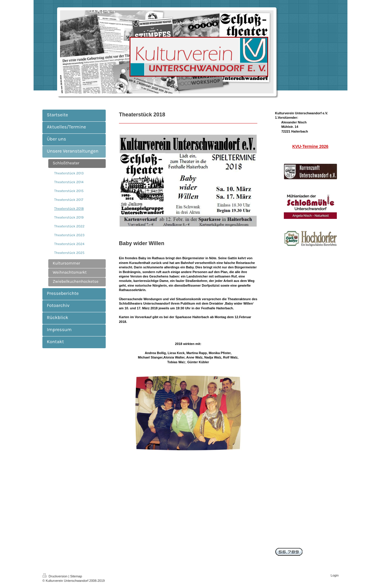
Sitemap (76, 576)
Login (335, 575)
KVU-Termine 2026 (310, 146)
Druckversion (55, 576)
